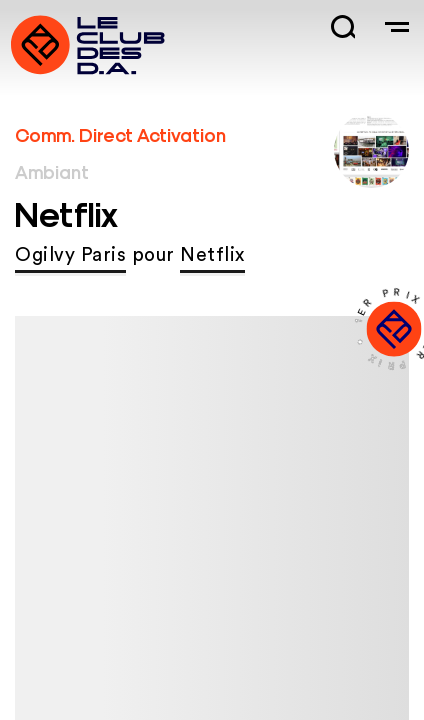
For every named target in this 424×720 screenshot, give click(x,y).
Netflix (212, 255)
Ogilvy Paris (70, 255)
